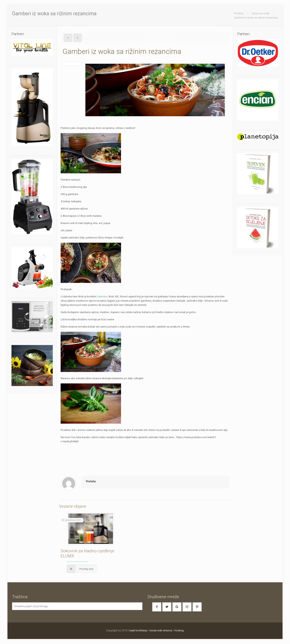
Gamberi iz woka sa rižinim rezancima (256, 18)
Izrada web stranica (161, 630)
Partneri (243, 34)
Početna (239, 13)
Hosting (179, 630)
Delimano (102, 296)
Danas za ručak (260, 13)
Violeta (91, 481)
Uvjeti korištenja (138, 630)
